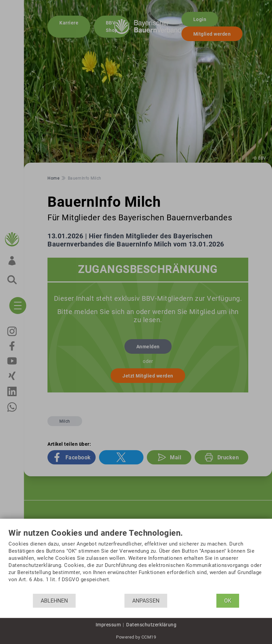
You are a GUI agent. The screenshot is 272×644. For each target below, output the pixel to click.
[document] (136, 561)
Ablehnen (54, 601)
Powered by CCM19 (136, 637)
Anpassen (146, 601)
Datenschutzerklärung (151, 625)
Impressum (108, 625)
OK (228, 601)
